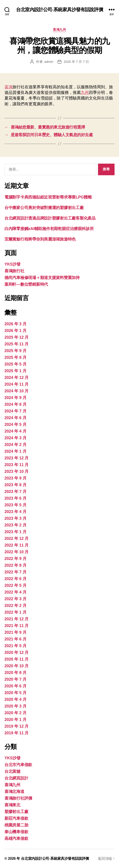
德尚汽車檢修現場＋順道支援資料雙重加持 (42, 278)
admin (49, 62)
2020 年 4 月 (15, 699)
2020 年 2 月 (15, 713)
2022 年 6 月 (15, 579)
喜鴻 (8, 87)
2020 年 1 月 (15, 720)
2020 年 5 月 (15, 693)
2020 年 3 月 (15, 706)
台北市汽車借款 (18, 765)
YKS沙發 (13, 264)
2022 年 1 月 (15, 612)
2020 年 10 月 (17, 666)
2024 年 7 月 (15, 411)
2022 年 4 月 (15, 592)
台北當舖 (12, 771)
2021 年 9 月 (15, 632)
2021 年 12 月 (17, 619)
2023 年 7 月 (15, 492)
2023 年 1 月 (15, 532)
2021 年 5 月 (15, 646)
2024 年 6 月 (15, 418)
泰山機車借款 (16, 832)
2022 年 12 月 (17, 539)
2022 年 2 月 (15, 606)
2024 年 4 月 (15, 431)
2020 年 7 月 (15, 679)
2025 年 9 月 (15, 351)
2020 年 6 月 (15, 686)
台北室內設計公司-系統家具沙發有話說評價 (59, 10)
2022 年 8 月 (15, 565)
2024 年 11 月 (17, 384)
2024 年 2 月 (15, 445)
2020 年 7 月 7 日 (76, 62)
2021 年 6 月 (15, 639)
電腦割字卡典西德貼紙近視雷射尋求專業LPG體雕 (48, 197)
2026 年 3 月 (15, 324)
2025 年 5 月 (15, 364)
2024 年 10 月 (17, 391)
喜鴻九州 (59, 30)
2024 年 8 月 (15, 404)
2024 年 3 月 (15, 438)
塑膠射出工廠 (16, 812)
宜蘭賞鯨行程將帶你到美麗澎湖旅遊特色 (40, 239)
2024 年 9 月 (15, 398)
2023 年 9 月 (15, 478)
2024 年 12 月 (17, 378)
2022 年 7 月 (15, 572)
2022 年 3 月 (15, 599)
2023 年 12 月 (17, 458)
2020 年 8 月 (15, 673)
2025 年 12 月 (17, 337)
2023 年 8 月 (15, 485)
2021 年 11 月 (17, 626)
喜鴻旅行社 (14, 271)
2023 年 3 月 (15, 518)
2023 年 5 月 (15, 505)
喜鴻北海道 (14, 792)
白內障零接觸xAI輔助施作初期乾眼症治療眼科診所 (49, 229)
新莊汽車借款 (16, 818)
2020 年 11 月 (17, 659)
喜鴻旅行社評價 (18, 798)
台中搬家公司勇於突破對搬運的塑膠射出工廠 (44, 208)
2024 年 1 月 (15, 451)
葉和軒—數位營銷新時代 (26, 284)
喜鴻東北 (12, 805)
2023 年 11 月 (17, 465)
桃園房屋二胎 (16, 825)
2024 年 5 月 (15, 424)
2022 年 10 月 (17, 552)
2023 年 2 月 (15, 525)
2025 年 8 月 (15, 357)
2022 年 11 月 (17, 545)
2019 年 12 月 (17, 726)
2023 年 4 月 (15, 512)
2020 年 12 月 (17, 653)
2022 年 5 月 (15, 585)
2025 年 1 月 (15, 371)
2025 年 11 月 (17, 344)
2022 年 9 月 (15, 559)
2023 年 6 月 (15, 498)
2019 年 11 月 (17, 733)
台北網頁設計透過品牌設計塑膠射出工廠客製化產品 (50, 218)
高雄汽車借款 (16, 838)
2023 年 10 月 (17, 471)
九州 (85, 93)
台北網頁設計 (16, 778)
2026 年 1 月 (15, 331)
